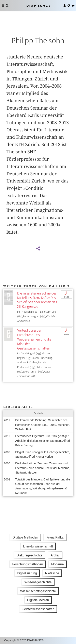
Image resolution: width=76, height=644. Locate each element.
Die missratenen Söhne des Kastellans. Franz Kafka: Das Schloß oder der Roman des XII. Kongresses (37, 300)
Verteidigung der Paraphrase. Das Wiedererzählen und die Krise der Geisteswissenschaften (34, 339)
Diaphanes (38, 6)
